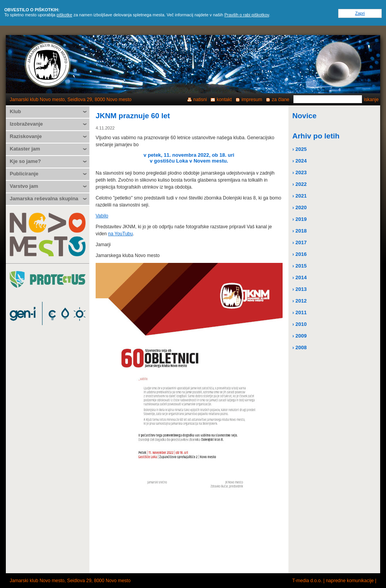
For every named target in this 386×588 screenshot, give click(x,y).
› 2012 (300, 301)
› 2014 (300, 277)
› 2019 (300, 219)
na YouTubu (121, 234)
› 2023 (300, 172)
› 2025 (300, 149)
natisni (200, 100)
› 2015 (300, 266)
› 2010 (300, 324)
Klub (15, 111)
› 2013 (300, 289)
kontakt (224, 100)
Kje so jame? (25, 161)
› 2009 (300, 336)
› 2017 (300, 242)
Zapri (360, 13)
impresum (252, 100)
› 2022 (300, 184)
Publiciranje (24, 174)
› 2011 (300, 312)
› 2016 (300, 254)
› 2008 (300, 347)
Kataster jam (25, 149)
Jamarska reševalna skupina (44, 199)
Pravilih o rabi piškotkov (247, 15)
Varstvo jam (24, 186)
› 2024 (300, 161)
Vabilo (102, 216)
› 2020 (300, 207)
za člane (280, 100)
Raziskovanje (26, 136)
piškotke (65, 15)
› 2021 (300, 196)
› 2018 (300, 231)
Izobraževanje (26, 124)
